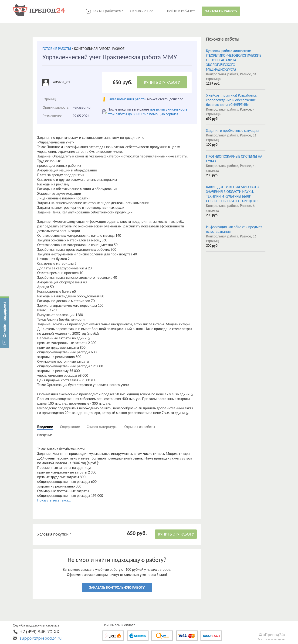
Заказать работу (221, 11)
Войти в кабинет (181, 11)
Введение (45, 427)
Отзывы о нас (141, 11)
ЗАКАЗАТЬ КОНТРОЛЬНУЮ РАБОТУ (117, 587)
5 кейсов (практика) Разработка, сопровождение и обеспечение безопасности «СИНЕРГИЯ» (231, 100)
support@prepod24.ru (41, 638)
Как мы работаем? (108, 11)
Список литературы (102, 427)
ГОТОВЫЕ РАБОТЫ (57, 49)
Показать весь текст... (54, 500)
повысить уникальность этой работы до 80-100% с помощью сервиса (147, 112)
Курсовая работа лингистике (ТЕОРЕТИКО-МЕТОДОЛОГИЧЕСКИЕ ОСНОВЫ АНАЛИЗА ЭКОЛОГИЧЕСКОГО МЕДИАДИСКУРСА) (234, 60)
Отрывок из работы (140, 427)
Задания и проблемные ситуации (232, 131)
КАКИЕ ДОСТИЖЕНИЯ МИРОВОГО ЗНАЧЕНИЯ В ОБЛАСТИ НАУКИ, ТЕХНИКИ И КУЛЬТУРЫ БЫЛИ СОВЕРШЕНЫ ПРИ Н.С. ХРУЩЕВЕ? (233, 194)
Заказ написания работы (127, 99)
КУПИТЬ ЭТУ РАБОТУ (162, 82)
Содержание (70, 427)
